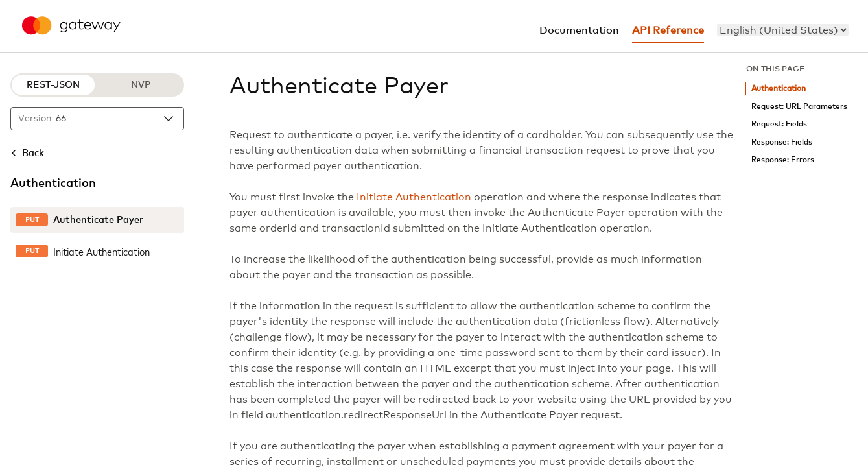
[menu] (783, 30)
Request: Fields (779, 124)
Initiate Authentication (414, 197)
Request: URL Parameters (799, 107)
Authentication (779, 89)
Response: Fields (782, 142)
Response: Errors (783, 160)
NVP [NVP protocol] (141, 85)
